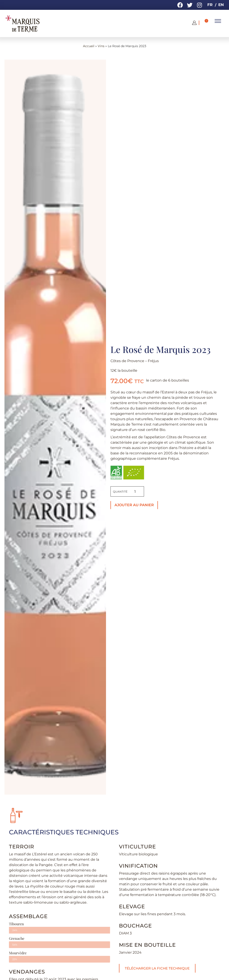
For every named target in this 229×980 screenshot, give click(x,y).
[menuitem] (209, 5)
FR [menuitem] (210, 5)
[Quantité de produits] (135, 491)
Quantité (120, 492)
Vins (101, 46)
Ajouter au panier (134, 505)
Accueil (89, 46)
